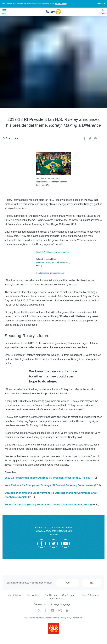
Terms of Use (77, 618)
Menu (4, 12)
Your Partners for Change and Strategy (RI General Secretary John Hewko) (49, 485)
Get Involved (33, 595)
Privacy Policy (66, 618)
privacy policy (61, 4)
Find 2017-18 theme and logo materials (53, 252)
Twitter (62, 262)
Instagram (50, 262)
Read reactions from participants (50, 273)
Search (103, 12)
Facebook (40, 262)
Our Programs (69, 595)
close (100, 4)
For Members (56, 599)
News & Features (90, 595)
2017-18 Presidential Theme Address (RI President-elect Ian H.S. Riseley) (48, 478)
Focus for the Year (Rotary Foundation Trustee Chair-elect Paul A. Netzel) (48, 505)
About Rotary (15, 595)
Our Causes (51, 595)
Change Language (61, 604)
